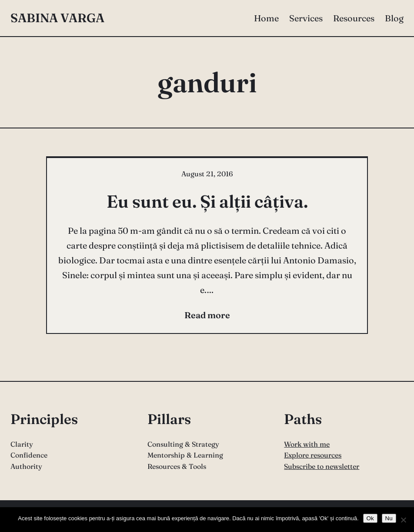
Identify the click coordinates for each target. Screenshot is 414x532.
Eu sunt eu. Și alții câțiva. (207, 201)
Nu (389, 518)
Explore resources (313, 455)
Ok (370, 518)
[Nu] (403, 520)
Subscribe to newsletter (322, 466)
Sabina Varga (57, 18)
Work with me (307, 444)
